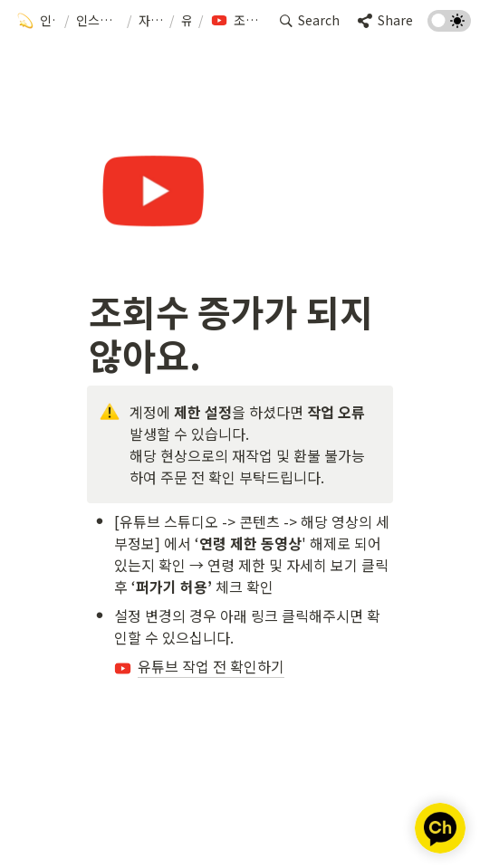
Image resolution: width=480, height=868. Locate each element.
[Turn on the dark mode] (449, 25)
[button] (37, 21)
